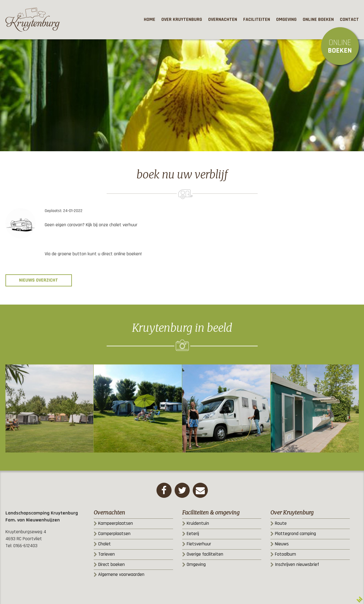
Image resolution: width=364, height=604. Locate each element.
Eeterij (193, 534)
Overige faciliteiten (205, 554)
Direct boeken (111, 565)
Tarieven (106, 554)
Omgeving (196, 565)
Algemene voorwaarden (121, 575)
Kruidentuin (198, 523)
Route (281, 523)
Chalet (105, 544)
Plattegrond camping (295, 534)
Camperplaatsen (114, 534)
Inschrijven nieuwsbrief (297, 565)
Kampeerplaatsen (116, 523)
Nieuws (282, 544)
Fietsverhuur (199, 544)
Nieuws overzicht (39, 280)
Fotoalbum (285, 554)
